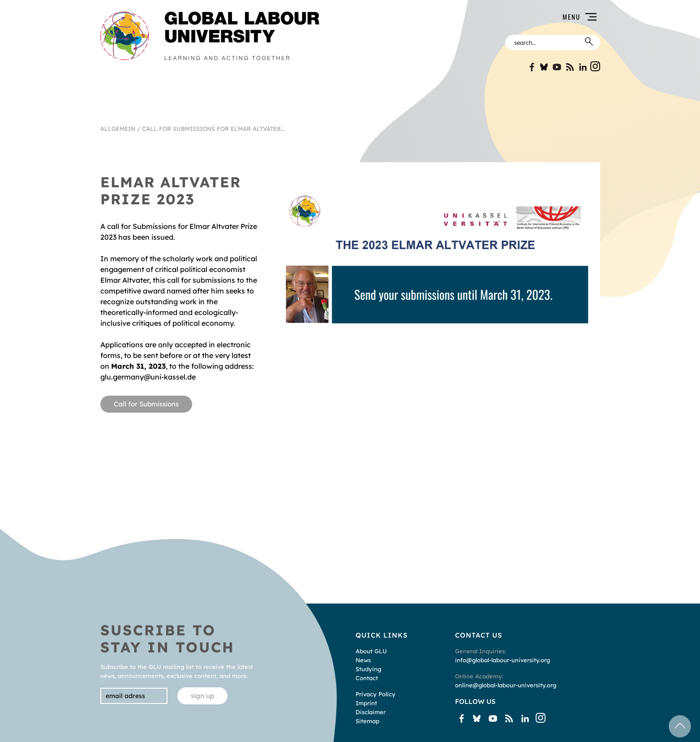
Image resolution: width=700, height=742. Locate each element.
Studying (368, 669)
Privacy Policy (376, 694)
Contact (367, 678)
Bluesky (544, 67)
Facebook (531, 67)
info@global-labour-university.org (502, 660)
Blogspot (570, 67)
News (363, 660)
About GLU (371, 651)
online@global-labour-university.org (506, 685)
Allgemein (118, 129)
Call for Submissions (146, 404)
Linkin (583, 67)
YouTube (557, 67)
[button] (465, 17)
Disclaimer (371, 712)
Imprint (366, 703)
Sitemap (367, 721)
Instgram (595, 66)
